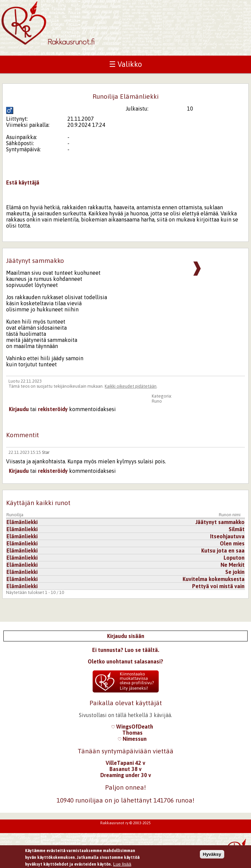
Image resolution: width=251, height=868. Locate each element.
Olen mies (232, 543)
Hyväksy (212, 855)
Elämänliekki (22, 522)
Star (46, 452)
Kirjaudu (19, 409)
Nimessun (132, 739)
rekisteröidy (53, 409)
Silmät (237, 529)
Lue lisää (122, 865)
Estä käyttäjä (23, 182)
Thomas (132, 733)
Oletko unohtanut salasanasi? (125, 661)
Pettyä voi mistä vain (218, 586)
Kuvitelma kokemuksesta (214, 579)
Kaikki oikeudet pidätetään (131, 386)
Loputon (234, 558)
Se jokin (235, 572)
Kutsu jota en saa (223, 551)
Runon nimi (230, 515)
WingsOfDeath (132, 727)
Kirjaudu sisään (126, 636)
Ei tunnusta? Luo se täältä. (126, 650)
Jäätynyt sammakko (220, 522)
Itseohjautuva (227, 536)
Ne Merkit (233, 565)
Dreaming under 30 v (126, 775)
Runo (157, 401)
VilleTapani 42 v (125, 763)
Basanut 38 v (125, 769)
